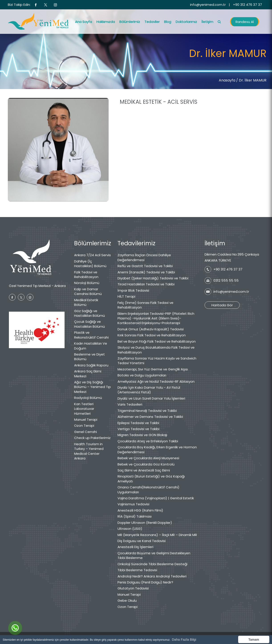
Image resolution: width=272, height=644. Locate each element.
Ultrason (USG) (130, 529)
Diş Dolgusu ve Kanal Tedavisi (142, 541)
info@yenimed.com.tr (208, 5)
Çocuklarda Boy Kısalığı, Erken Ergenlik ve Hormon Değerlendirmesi (157, 449)
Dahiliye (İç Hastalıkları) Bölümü (90, 264)
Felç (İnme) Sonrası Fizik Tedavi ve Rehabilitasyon (145, 305)
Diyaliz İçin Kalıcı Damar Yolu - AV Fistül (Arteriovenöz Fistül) (149, 390)
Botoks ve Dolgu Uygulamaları (142, 375)
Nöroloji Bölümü (87, 283)
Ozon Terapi (84, 426)
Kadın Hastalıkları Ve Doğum (91, 346)
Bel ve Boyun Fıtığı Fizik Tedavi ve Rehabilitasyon (157, 341)
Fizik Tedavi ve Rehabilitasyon (86, 274)
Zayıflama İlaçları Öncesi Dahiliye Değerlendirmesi (144, 257)
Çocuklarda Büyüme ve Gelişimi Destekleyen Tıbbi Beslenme (154, 555)
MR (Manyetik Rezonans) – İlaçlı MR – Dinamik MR (157, 535)
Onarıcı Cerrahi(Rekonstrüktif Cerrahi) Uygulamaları (148, 490)
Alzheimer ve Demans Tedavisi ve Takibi (150, 417)
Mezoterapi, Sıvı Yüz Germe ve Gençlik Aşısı (153, 369)
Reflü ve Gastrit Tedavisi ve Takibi (145, 266)
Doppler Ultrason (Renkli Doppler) (145, 523)
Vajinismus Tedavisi (133, 504)
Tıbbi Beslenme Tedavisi (137, 570)
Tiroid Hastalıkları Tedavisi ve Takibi (146, 284)
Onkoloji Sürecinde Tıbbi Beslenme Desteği (152, 564)
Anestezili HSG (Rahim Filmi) (140, 510)
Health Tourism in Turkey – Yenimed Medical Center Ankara (89, 451)
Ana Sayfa (83, 22)
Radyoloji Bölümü (88, 398)
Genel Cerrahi (85, 432)
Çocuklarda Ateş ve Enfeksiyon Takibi (148, 441)
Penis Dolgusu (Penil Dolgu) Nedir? (145, 582)
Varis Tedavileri (130, 404)
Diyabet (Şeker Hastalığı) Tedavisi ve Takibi (153, 278)
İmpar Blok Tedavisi (133, 290)
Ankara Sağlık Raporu (91, 365)
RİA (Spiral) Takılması (135, 516)
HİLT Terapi (126, 296)
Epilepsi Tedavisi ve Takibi (138, 423)
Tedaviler (152, 22)
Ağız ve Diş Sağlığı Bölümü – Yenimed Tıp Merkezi (92, 387)
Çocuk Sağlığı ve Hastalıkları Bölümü (89, 324)
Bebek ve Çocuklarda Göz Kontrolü (146, 464)
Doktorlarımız (186, 22)
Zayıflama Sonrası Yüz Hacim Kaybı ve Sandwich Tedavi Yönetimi (157, 361)
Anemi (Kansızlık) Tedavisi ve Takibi (146, 272)
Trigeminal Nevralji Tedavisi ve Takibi (147, 411)
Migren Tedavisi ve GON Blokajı (142, 435)
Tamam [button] (254, 640)
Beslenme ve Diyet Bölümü (89, 357)
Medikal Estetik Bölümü (86, 302)
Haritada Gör (222, 305)
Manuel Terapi (86, 420)
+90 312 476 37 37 (248, 5)
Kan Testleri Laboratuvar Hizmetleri (84, 409)
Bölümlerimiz (130, 22)
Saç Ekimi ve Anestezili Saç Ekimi (144, 470)
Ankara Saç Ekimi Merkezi (88, 374)
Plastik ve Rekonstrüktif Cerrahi (91, 335)
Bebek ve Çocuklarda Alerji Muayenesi (148, 458)
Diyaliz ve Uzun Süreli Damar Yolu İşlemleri (151, 398)
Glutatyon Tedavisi (133, 588)
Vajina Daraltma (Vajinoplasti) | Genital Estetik (156, 498)
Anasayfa (227, 80)
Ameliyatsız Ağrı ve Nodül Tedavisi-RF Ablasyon (156, 381)
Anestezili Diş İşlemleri (135, 547)
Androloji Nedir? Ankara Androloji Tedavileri (152, 576)
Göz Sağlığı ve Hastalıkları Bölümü (89, 313)
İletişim (207, 22)
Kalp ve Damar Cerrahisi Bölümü (88, 291)
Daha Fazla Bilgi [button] (184, 639)
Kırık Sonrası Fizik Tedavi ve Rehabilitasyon (152, 335)
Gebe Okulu (127, 600)
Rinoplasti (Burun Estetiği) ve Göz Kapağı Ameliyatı (151, 479)
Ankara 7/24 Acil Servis (92, 255)
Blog (168, 22)
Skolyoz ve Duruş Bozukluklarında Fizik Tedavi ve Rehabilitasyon (156, 350)
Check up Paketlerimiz (92, 438)
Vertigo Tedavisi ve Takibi (138, 429)
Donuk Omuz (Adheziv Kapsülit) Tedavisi (151, 329)
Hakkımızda (106, 22)
